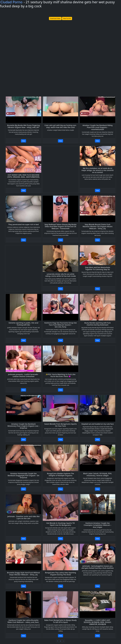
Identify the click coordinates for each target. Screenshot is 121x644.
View (23, 141)
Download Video (55, 18)
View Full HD (67, 18)
